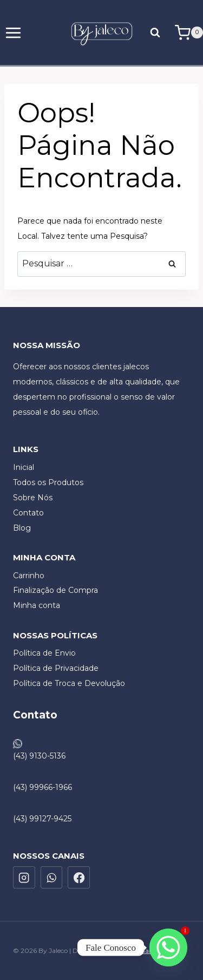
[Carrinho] (189, 33)
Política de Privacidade (56, 668)
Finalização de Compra (55, 590)
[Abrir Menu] (14, 32)
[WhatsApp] (52, 877)
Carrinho (29, 576)
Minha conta (37, 605)
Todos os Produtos (48, 482)
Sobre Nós (33, 498)
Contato (28, 513)
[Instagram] (24, 877)
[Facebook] (79, 877)
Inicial (24, 467)
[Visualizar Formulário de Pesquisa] (157, 32)
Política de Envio (44, 653)
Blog (22, 528)
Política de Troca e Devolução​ (69, 683)
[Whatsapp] (168, 948)
